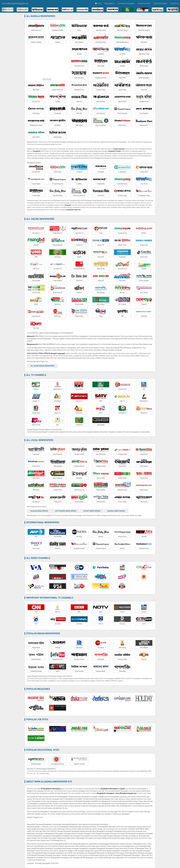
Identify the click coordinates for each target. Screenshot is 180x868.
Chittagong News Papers (66, 511)
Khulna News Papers (39, 511)
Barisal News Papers (116, 511)
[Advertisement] (47, 62)
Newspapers (110, 3)
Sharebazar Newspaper (126, 3)
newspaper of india (56, 679)
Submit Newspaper (160, 3)
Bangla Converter (144, 3)
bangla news (92, 339)
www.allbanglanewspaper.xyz (15, 3)
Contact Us (174, 3)
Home (98, 3)
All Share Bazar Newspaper (42, 366)
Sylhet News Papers (92, 511)
